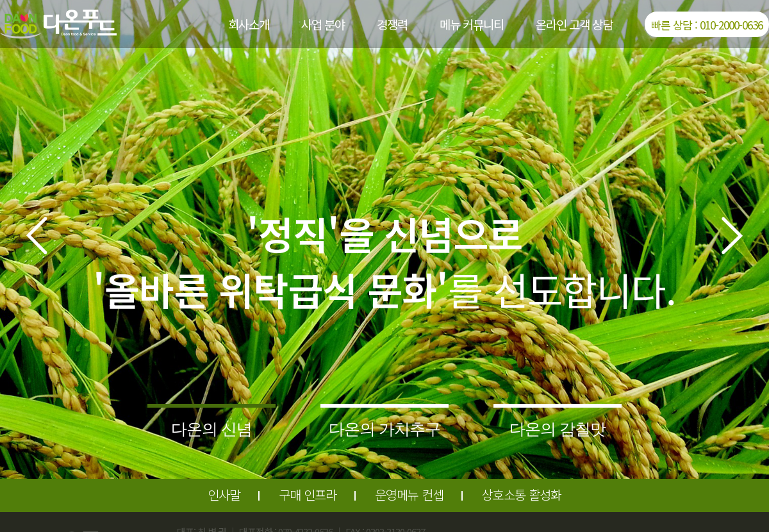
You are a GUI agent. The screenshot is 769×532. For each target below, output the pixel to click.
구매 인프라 (308, 495)
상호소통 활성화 (522, 495)
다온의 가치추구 (384, 429)
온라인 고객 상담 (574, 24)
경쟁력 (392, 24)
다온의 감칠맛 (558, 429)
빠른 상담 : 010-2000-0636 (707, 25)
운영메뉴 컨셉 (409, 495)
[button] (37, 236)
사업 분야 (323, 24)
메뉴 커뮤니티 (472, 24)
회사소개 (249, 24)
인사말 (224, 495)
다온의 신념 (211, 429)
